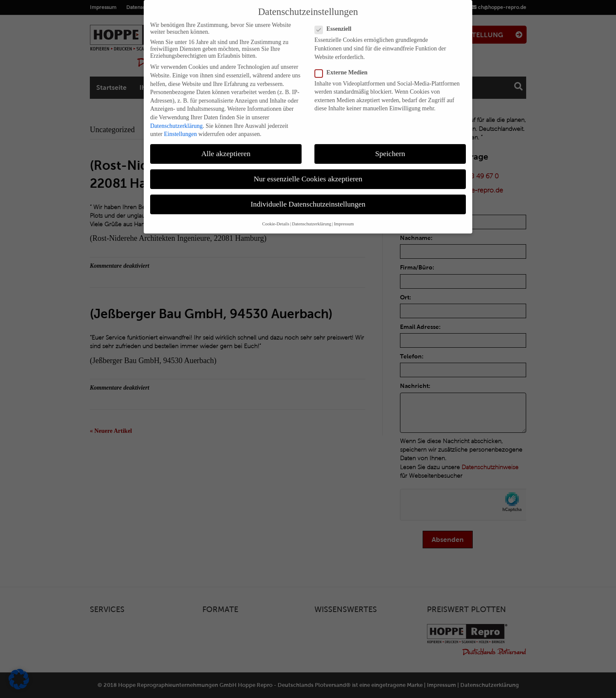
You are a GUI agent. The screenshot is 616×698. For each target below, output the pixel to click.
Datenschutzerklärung (176, 119)
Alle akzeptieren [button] (226, 147)
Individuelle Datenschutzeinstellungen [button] (308, 198)
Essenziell (336, 23)
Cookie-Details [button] (276, 217)
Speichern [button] (390, 147)
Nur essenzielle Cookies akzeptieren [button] (308, 172)
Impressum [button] (344, 217)
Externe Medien (344, 66)
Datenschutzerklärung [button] (311, 217)
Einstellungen (180, 127)
